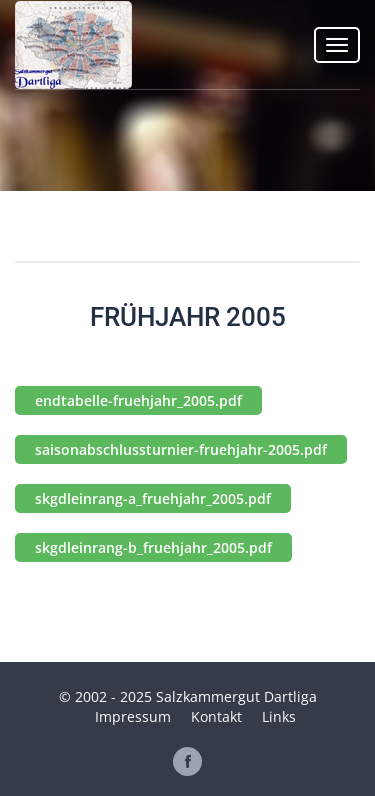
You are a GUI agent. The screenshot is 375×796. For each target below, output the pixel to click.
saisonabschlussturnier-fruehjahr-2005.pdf (181, 449)
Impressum (133, 716)
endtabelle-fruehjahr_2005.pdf (138, 400)
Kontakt (216, 716)
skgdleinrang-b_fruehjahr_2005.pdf (153, 547)
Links (279, 716)
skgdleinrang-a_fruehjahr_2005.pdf (153, 498)
